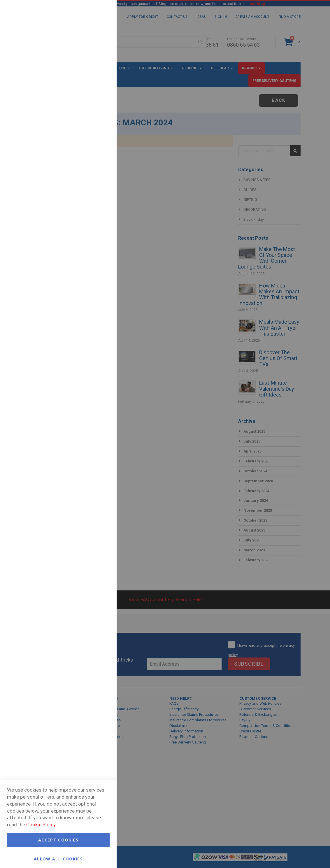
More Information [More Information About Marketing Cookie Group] (93, 153)
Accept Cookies (58, 840)
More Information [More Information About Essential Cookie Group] (93, 59)
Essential (101, 12)
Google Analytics (101, 179)
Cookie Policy (41, 825)
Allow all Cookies (58, 859)
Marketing (101, 85)
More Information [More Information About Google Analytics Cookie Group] (93, 220)
